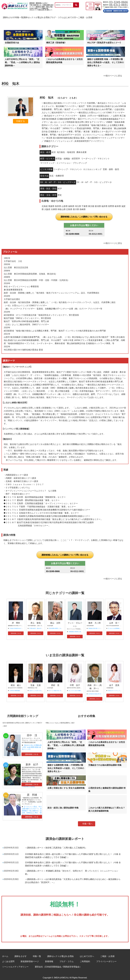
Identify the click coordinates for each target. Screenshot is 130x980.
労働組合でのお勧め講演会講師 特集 (105, 762)
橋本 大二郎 (95, 620)
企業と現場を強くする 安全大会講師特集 (66, 785)
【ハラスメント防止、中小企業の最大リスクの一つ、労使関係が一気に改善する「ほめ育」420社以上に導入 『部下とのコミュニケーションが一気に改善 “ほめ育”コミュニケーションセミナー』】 (32, 810)
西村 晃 (55, 682)
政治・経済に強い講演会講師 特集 (63, 805)
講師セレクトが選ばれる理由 (50, 17)
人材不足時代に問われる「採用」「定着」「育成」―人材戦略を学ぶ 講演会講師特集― (22, 60)
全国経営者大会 (12, 40)
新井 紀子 (32, 762)
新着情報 (49, 959)
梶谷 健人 (16, 682)
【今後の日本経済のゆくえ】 (17, 626)
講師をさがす (10, 17)
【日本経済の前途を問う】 (95, 691)
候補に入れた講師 (91, 6)
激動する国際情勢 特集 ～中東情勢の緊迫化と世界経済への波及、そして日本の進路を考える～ (105, 60)
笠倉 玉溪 (36, 682)
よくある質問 (8, 959)
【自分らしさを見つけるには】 (37, 688)
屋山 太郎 (55, 620)
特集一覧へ (88, 821)
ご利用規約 (85, 959)
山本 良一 (114, 620)
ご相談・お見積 (117, 17)
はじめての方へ (97, 17)
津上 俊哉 (36, 620)
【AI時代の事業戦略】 (15, 688)
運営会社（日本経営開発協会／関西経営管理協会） (58, 964)
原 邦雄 (32, 792)
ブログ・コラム (76, 17)
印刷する (21, 118)
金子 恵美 (114, 682)
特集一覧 (27, 17)
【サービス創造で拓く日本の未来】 (58, 688)
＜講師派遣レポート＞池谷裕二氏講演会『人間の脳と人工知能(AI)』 (56, 845)
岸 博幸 (16, 620)
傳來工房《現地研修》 (56, 40)
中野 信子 (75, 682)
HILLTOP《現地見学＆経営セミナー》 (105, 40)
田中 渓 (32, 733)
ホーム (5, 953)
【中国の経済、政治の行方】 (36, 626)
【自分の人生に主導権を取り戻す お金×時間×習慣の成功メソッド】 (32, 744)
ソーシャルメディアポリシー (15, 964)
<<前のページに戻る (113, 73)
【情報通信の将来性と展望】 (76, 629)
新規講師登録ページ (30, 959)
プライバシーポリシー (106, 959)
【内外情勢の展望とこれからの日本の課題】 (60, 626)
